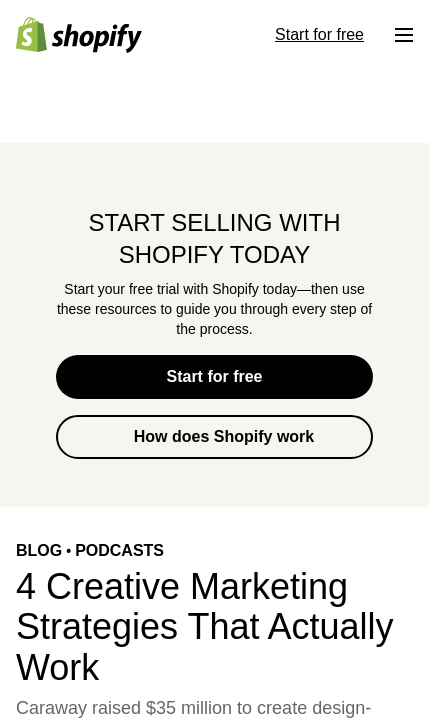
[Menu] (404, 35)
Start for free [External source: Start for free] (319, 34)
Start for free (214, 376)
